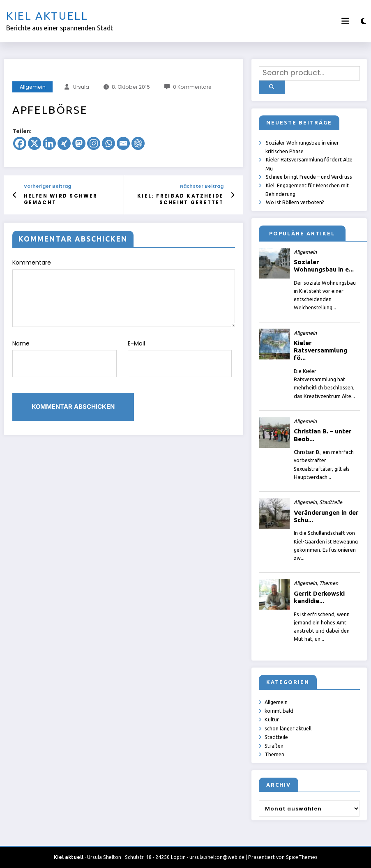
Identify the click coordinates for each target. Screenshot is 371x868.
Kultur (272, 718)
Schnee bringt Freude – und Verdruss (309, 175)
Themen (274, 753)
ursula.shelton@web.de (217, 855)
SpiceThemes (302, 855)
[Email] (123, 143)
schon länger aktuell (288, 727)
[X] (35, 143)
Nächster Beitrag (202, 186)
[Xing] (64, 143)
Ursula (81, 87)
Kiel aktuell (47, 16)
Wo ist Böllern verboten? (295, 201)
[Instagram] (94, 143)
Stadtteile (276, 735)
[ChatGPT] (138, 143)
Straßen (274, 744)
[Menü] (345, 21)
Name (65, 356)
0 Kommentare (192, 87)
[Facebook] (20, 143)
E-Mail (180, 356)
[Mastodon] (79, 143)
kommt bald (279, 709)
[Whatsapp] (108, 143)
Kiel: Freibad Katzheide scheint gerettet (184, 199)
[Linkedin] (49, 143)
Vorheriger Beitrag (47, 186)
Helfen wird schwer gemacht (59, 199)
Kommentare (124, 292)
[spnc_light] (363, 21)
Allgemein (33, 87)
